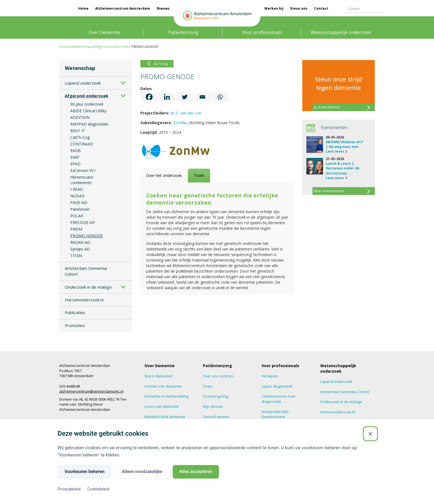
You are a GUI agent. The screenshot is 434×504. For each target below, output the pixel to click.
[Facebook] (149, 97)
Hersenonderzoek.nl (84, 300)
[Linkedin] (167, 97)
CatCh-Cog (80, 137)
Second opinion (216, 417)
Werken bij (274, 8)
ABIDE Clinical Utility (88, 111)
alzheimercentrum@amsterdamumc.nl (91, 391)
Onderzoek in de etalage (88, 287)
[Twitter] (185, 97)
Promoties (75, 325)
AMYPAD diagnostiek (89, 124)
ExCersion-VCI (83, 170)
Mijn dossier (213, 406)
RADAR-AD (80, 242)
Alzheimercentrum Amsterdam (123, 8)
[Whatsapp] (220, 97)
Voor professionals (262, 32)
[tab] (164, 176)
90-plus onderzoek (87, 104)
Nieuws (163, 8)
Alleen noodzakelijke (142, 472)
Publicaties (75, 312)
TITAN (76, 256)
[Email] (202, 97)
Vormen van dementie (163, 386)
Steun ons (299, 8)
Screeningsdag (215, 396)
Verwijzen (270, 376)
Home (83, 8)
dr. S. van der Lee (186, 113)
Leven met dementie (162, 406)
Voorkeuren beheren (84, 472)
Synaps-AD (80, 249)
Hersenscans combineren (82, 180)
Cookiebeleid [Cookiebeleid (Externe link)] (98, 489)
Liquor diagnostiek (277, 386)
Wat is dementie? (159, 376)
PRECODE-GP (83, 222)
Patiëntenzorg (183, 32)
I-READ (77, 189)
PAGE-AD (79, 203)
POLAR (77, 216)
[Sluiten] (370, 434)
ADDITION (80, 117)
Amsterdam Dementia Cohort (86, 271)
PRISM (76, 229)
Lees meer (335, 151)
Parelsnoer (80, 209)
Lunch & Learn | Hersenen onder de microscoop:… (343, 168)
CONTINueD (82, 144)
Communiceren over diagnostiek (279, 399)
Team (208, 386)
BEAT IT (78, 131)
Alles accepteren (196, 472)
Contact (321, 8)
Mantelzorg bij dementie (165, 417)
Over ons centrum (218, 376)
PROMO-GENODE (86, 236)
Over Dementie (104, 32)
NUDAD (77, 196)
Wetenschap (82, 47)
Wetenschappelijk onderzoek (341, 32)
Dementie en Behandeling (166, 396)
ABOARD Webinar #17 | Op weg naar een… (344, 144)
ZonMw (180, 123)
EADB (76, 151)
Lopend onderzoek (83, 83)
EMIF (75, 157)
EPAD (75, 164)
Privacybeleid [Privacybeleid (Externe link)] (69, 489)
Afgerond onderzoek (111, 47)
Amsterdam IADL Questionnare (275, 414)
